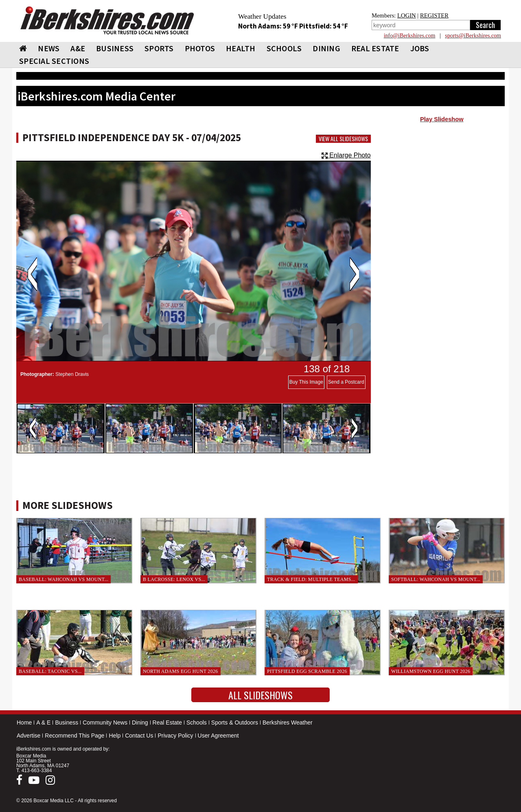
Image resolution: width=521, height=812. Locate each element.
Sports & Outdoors (235, 723)
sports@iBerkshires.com (473, 36)
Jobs (420, 48)
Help (115, 736)
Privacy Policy (175, 736)
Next (354, 274)
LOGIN (407, 15)
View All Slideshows (343, 139)
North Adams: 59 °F (269, 26)
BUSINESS (115, 48)
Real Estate (167, 723)
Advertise (28, 736)
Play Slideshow (442, 119)
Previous (32, 274)
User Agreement (218, 736)
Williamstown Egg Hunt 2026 (431, 671)
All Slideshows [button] (260, 695)
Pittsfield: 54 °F (324, 26)
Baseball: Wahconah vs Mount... (63, 579)
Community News (105, 723)
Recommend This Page (74, 736)
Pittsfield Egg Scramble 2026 (307, 671)
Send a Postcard (346, 382)
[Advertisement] (442, 192)
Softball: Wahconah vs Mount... (436, 579)
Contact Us (139, 736)
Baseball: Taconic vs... (50, 671)
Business (67, 723)
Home (24, 723)
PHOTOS (200, 48)
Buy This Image (306, 382)
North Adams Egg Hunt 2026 (181, 671)
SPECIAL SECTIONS (54, 61)
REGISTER (434, 15)
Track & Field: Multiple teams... (311, 579)
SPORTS (159, 48)
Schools (197, 723)
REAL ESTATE (375, 48)
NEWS (49, 48)
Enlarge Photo (346, 155)
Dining (140, 723)
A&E (78, 48)
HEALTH (241, 48)
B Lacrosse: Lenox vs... (174, 579)
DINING (326, 48)
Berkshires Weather (288, 723)
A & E (43, 723)
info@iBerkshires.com (410, 36)
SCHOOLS (284, 48)
